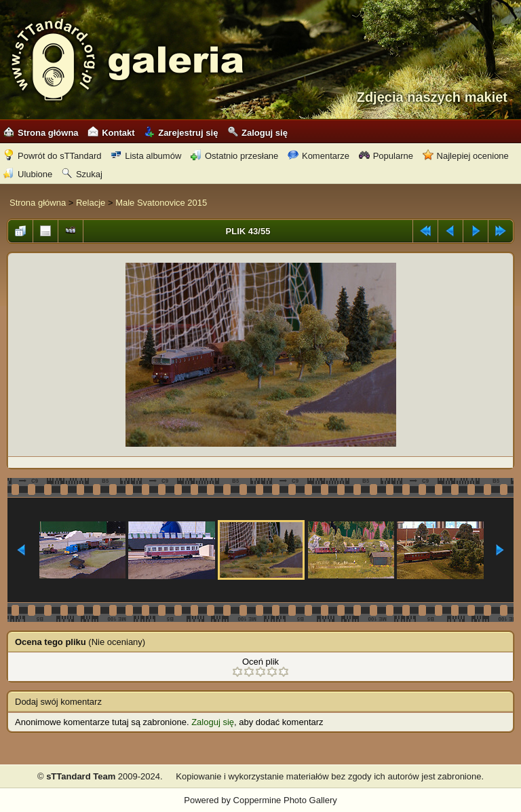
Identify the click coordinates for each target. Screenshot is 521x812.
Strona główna (41, 133)
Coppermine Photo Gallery (285, 800)
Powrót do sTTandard (53, 156)
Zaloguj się (257, 133)
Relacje (91, 203)
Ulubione (28, 174)
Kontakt (111, 133)
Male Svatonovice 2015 (161, 203)
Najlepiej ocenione (466, 156)
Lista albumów (146, 156)
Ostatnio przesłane (234, 156)
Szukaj (82, 174)
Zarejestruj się (181, 133)
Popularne (386, 156)
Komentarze (319, 156)
